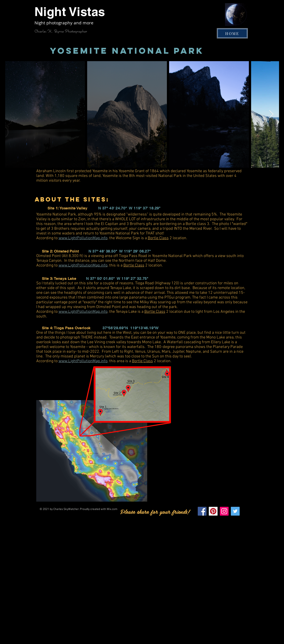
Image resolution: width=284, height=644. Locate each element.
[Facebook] (202, 511)
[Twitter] (235, 511)
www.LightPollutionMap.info (83, 238)
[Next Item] (271, 115)
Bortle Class (158, 238)
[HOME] (232, 33)
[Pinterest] (213, 511)
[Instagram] (224, 511)
